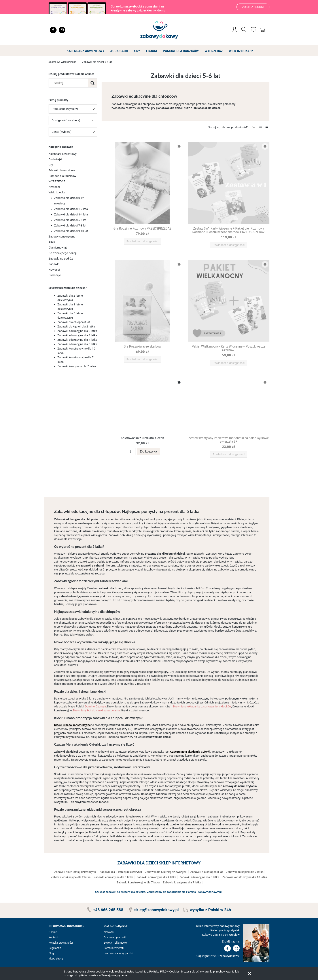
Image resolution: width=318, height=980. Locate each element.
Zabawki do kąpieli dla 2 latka (76, 326)
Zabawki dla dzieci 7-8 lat (70, 225)
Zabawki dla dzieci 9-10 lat (71, 231)
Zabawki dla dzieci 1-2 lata (71, 209)
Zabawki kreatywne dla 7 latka (77, 366)
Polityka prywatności (61, 943)
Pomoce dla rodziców (62, 176)
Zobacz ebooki (253, 7)
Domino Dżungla (95, 706)
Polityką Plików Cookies (164, 972)
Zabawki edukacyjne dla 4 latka (77, 340)
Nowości (54, 187)
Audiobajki (55, 159)
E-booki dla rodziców (62, 170)
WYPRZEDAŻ (57, 181)
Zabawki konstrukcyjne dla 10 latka (245, 877)
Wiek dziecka (57, 192)
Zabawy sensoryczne (62, 237)
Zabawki (54, 264)
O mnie (53, 932)
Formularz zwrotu (114, 948)
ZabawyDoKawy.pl (210, 892)
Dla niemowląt (58, 248)
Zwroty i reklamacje (115, 943)
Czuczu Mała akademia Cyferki (190, 752)
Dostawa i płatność (115, 937)
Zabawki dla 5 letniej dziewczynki (166, 872)
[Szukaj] (93, 83)
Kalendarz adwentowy (63, 154)
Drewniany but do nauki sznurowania (96, 710)
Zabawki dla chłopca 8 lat (74, 322)
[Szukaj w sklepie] (69, 83)
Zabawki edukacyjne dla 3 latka (77, 335)
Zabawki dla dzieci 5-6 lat (70, 220)
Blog (51, 953)
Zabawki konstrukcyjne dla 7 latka (138, 882)
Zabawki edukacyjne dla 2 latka (77, 331)
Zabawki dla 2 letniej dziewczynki (75, 872)
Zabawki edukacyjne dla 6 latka (77, 344)
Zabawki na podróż (61, 259)
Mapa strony (56, 959)
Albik (52, 242)
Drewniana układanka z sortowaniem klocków (202, 706)
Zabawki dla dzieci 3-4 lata (71, 214)
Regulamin (55, 948)
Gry (51, 165)
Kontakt (53, 937)
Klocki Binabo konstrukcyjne (72, 725)
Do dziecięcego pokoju (63, 253)
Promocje (55, 275)
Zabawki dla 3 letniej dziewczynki (121, 872)
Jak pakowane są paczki (118, 953)
